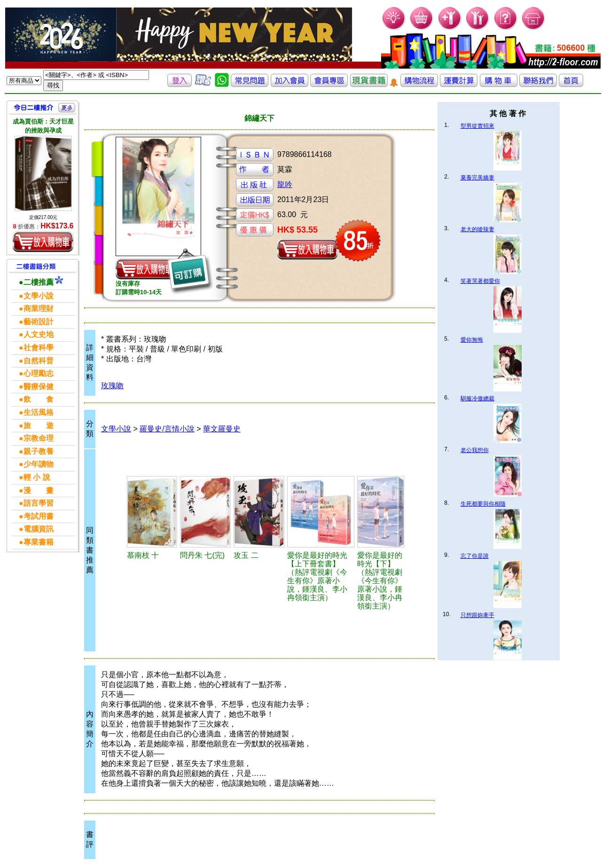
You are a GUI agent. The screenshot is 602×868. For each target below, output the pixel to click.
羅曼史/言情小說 (167, 429)
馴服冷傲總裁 (477, 399)
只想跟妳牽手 (477, 615)
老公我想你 (475, 450)
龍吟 (285, 184)
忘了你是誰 (475, 556)
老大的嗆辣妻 (477, 229)
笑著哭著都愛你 (480, 281)
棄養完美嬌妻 (477, 178)
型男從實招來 (477, 126)
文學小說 (116, 429)
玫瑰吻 (112, 386)
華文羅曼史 (222, 429)
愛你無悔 (472, 340)
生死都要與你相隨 (483, 504)
